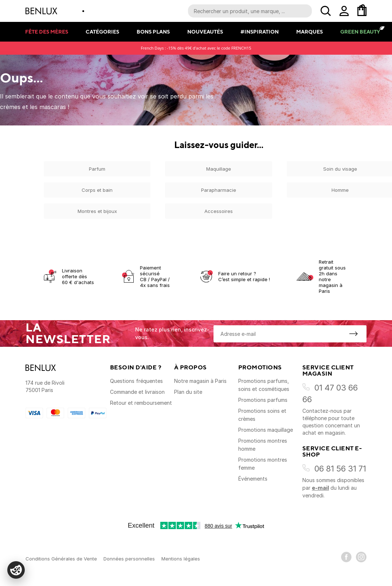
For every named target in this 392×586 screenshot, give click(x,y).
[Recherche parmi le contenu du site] (250, 11)
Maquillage (219, 169)
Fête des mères (47, 32)
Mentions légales (181, 559)
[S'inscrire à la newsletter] (353, 334)
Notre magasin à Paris (200, 381)
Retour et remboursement (141, 403)
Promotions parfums (263, 400)
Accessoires (219, 211)
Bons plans (153, 32)
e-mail (320, 488)
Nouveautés (205, 32)
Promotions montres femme (263, 464)
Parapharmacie (219, 190)
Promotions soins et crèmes (262, 415)
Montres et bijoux (97, 211)
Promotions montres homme (263, 445)
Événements (253, 479)
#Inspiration (260, 32)
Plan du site (188, 392)
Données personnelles (129, 559)
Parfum (97, 169)
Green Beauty (360, 32)
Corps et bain (97, 190)
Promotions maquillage (266, 430)
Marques (309, 32)
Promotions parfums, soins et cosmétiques (264, 385)
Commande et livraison (137, 392)
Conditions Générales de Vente (61, 559)
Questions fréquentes (136, 381)
